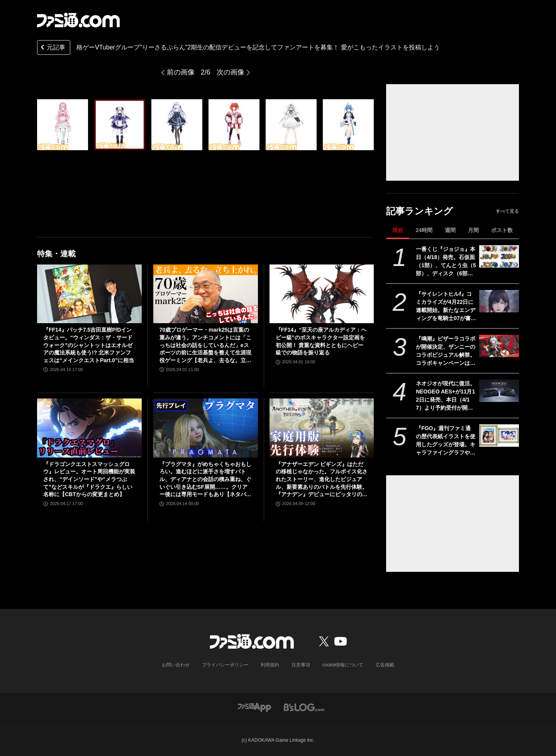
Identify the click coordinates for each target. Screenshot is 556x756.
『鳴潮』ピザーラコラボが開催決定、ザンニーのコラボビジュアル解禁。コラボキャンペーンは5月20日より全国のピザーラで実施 (446, 351)
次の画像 (231, 72)
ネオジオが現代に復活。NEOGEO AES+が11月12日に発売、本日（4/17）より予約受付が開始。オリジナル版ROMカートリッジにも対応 (446, 396)
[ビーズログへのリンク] (304, 707)
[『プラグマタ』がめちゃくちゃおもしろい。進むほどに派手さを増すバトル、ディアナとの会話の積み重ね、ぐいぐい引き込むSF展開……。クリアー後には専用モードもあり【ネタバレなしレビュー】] (206, 428)
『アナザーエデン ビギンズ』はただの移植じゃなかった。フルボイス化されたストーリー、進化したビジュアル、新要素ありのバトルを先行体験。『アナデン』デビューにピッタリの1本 (322, 480)
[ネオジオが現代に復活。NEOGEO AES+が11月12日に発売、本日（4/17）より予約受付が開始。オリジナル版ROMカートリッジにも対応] (499, 391)
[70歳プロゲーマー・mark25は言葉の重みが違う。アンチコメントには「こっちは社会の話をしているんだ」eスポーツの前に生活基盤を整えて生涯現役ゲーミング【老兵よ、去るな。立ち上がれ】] (206, 294)
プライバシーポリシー (225, 665)
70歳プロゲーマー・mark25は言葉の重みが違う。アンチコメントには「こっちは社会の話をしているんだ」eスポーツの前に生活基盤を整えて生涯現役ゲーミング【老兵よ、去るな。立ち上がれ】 (205, 345)
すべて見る (507, 211)
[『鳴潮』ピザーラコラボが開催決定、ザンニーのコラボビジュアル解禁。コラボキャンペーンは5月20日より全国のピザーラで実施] (499, 346)
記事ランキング (420, 211)
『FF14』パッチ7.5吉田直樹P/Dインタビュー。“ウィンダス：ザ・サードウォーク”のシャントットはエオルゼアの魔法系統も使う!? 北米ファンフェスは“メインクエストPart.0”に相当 (89, 345)
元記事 (52, 48)
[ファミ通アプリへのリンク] (254, 707)
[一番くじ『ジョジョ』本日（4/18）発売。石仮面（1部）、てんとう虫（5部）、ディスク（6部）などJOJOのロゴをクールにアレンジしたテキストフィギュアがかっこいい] (499, 256)
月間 (473, 230)
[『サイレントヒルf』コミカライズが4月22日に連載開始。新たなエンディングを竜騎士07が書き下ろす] (499, 301)
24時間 (424, 230)
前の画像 (181, 72)
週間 (450, 230)
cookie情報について (343, 665)
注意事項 (301, 665)
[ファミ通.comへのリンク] (78, 20)
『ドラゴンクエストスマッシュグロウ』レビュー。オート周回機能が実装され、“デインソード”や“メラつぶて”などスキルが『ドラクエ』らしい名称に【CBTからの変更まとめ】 (89, 479)
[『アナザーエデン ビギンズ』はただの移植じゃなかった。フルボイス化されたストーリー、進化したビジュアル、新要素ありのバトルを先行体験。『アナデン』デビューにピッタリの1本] (322, 428)
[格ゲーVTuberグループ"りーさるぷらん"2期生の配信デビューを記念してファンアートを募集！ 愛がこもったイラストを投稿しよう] (63, 125)
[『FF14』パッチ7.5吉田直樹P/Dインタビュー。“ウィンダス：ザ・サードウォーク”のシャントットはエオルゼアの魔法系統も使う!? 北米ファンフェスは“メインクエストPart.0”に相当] (89, 294)
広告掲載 (385, 665)
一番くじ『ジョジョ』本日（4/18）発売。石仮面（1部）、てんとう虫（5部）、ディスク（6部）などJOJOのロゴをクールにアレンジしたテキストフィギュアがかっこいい (446, 262)
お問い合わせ (176, 665)
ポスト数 (502, 230)
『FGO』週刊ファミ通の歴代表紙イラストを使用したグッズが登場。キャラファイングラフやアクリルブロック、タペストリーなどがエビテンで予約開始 (446, 441)
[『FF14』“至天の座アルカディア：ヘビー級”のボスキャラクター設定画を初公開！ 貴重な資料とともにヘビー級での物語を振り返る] (322, 294)
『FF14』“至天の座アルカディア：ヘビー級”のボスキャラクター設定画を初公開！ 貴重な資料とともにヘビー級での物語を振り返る (321, 341)
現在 (398, 230)
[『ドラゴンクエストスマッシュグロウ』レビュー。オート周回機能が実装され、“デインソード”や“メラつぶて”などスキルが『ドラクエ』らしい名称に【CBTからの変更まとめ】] (89, 428)
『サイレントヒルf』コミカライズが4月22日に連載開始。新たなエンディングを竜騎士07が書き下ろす (446, 307)
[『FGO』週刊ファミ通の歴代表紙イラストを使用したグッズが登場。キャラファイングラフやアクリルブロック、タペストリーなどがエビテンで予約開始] (499, 436)
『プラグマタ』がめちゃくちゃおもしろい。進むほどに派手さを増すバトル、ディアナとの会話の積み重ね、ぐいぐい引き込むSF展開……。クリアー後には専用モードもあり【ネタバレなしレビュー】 (205, 480)
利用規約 (270, 665)
